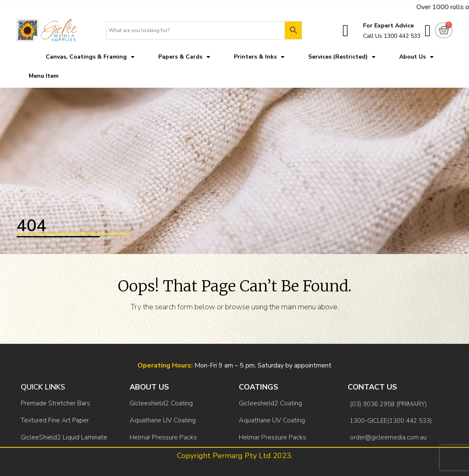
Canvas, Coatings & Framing (90, 57)
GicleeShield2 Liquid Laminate (64, 437)
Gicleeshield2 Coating (161, 403)
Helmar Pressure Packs (163, 437)
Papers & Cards (184, 57)
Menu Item (44, 76)
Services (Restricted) (342, 57)
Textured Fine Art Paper (55, 420)
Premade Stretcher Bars (55, 403)
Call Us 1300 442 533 (392, 36)
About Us (416, 57)
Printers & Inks (259, 57)
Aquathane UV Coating (163, 420)
